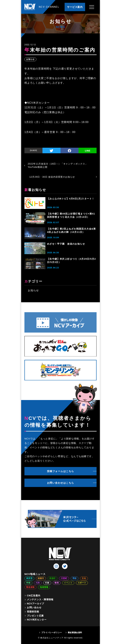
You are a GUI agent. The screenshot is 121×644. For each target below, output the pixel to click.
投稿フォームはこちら (61, 471)
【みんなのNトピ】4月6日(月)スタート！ (71, 199)
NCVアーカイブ (35, 604)
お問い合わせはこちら (61, 483)
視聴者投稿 (33, 612)
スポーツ (82, 583)
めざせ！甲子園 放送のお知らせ (66, 244)
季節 (75, 578)
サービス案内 (75, 7)
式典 (38, 583)
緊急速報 (30, 587)
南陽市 (41, 578)
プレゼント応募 (35, 616)
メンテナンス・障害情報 (40, 599)
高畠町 (52, 578)
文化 (84, 578)
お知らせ (30, 59)
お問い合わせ (34, 607)
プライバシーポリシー (52, 633)
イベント (68, 583)
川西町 (64, 578)
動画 (57, 583)
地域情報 (44, 587)
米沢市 (29, 578)
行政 (47, 583)
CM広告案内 (34, 596)
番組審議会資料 (75, 633)
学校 (28, 583)
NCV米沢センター (37, 620)
